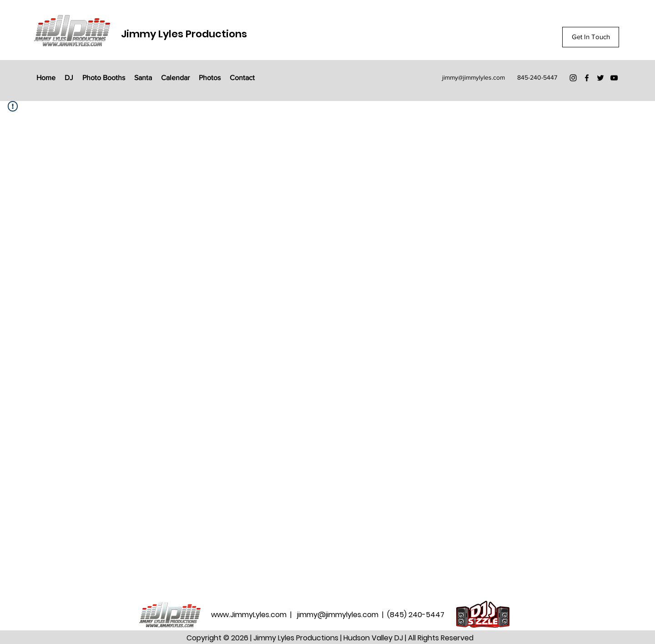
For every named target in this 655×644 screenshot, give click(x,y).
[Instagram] (573, 78)
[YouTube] (614, 78)
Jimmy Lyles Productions (184, 34)
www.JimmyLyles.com (250, 615)
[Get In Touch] (591, 37)
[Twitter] (600, 78)
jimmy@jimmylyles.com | (342, 615)
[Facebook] (587, 78)
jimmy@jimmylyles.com (474, 77)
